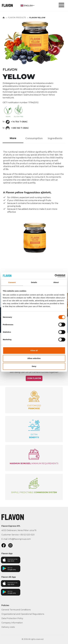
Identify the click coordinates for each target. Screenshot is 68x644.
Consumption (34, 138)
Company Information (12, 623)
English (27, 6)
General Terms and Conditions (16, 610)
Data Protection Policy (12, 618)
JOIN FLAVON (34, 378)
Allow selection (34, 358)
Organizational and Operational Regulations (23, 614)
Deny (34, 366)
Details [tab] (34, 282)
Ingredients (55, 138)
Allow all (34, 350)
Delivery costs (8, 627)
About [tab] (56, 282)
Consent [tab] (12, 282)
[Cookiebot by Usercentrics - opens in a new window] (55, 276)
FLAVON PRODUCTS (17, 18)
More (13, 138)
